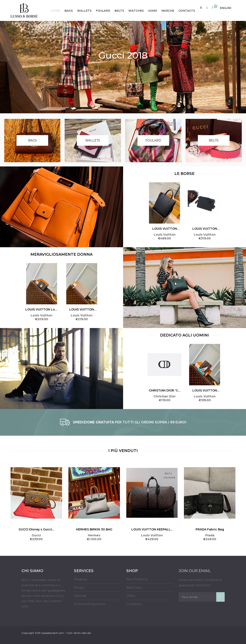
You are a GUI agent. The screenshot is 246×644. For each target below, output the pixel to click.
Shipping (80, 579)
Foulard (153, 140)
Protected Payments (90, 604)
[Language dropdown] (226, 7)
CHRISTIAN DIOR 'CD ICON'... (165, 390)
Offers (131, 596)
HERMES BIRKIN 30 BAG (94, 529)
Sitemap (80, 596)
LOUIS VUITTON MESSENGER (205, 229)
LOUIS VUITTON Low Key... (41, 309)
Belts (214, 140)
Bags (32, 140)
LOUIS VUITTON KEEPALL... (152, 529)
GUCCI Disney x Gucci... (36, 529)
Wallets (93, 140)
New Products (137, 579)
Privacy (79, 588)
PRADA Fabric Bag (210, 529)
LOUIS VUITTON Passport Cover (205, 390)
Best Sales (134, 588)
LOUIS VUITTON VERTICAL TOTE (165, 229)
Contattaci (134, 604)
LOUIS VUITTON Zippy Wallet (82, 309)
